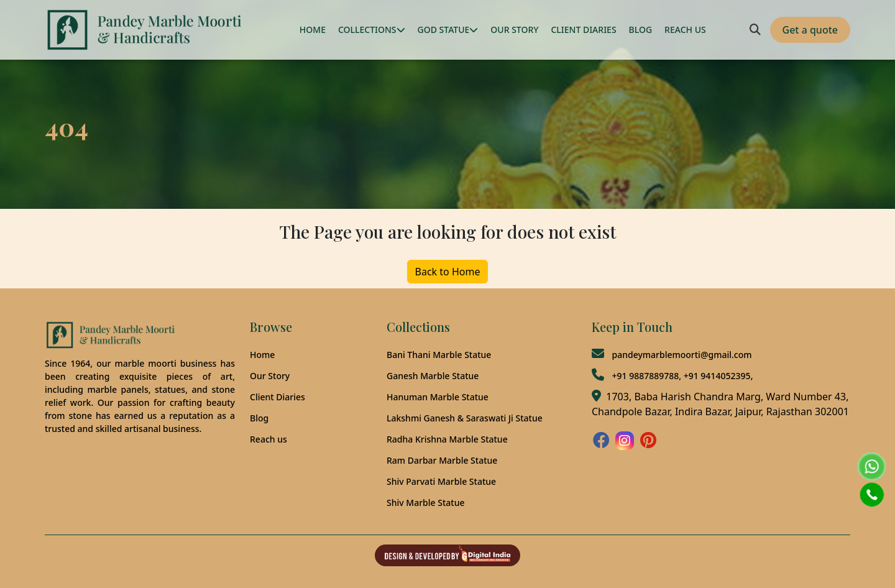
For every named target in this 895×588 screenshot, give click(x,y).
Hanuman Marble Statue (438, 397)
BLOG (641, 30)
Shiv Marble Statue (425, 503)
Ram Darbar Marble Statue (442, 460)
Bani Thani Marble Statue (439, 355)
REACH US (685, 30)
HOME (313, 30)
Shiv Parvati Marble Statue (441, 481)
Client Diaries (278, 397)
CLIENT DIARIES (583, 30)
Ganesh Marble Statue (433, 376)
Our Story (270, 376)
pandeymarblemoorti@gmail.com (682, 355)
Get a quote (810, 30)
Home (262, 355)
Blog (259, 418)
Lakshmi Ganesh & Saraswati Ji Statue (465, 418)
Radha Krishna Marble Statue (447, 439)
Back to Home (448, 272)
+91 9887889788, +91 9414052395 (681, 376)
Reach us (268, 439)
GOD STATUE (448, 30)
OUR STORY (514, 30)
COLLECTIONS (372, 30)
